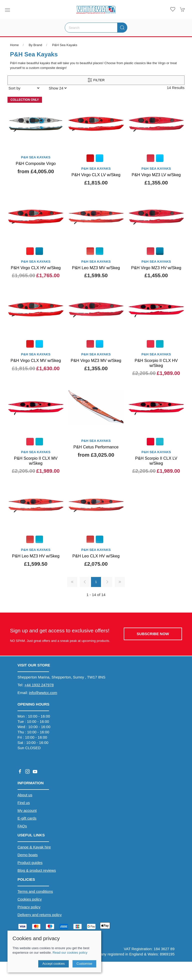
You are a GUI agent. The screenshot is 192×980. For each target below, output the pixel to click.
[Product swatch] (90, 159)
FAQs (22, 826)
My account (27, 810)
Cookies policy (30, 899)
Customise (84, 964)
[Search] (96, 28)
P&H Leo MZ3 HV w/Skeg (36, 556)
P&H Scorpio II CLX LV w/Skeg (156, 461)
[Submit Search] (122, 28)
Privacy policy (29, 907)
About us (25, 795)
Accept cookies (53, 964)
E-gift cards (27, 818)
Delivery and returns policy (40, 915)
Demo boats (28, 855)
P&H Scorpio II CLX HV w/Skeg (156, 363)
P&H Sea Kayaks (65, 45)
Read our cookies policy (70, 953)
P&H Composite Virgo (36, 163)
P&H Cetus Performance (96, 447)
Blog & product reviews (37, 870)
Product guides (30, 863)
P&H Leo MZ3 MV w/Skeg (96, 268)
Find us (24, 803)
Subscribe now (153, 634)
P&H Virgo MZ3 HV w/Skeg (156, 268)
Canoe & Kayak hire (34, 847)
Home (14, 45)
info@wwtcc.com (43, 693)
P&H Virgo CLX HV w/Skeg (36, 268)
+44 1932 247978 (39, 685)
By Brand (35, 45)
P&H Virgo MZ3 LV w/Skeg (156, 175)
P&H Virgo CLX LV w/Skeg (96, 175)
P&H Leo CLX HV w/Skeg (96, 556)
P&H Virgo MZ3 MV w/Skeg (96, 360)
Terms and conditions (35, 891)
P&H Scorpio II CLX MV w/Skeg (36, 461)
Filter (96, 80)
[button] (7, 10)
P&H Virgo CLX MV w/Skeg (36, 360)
